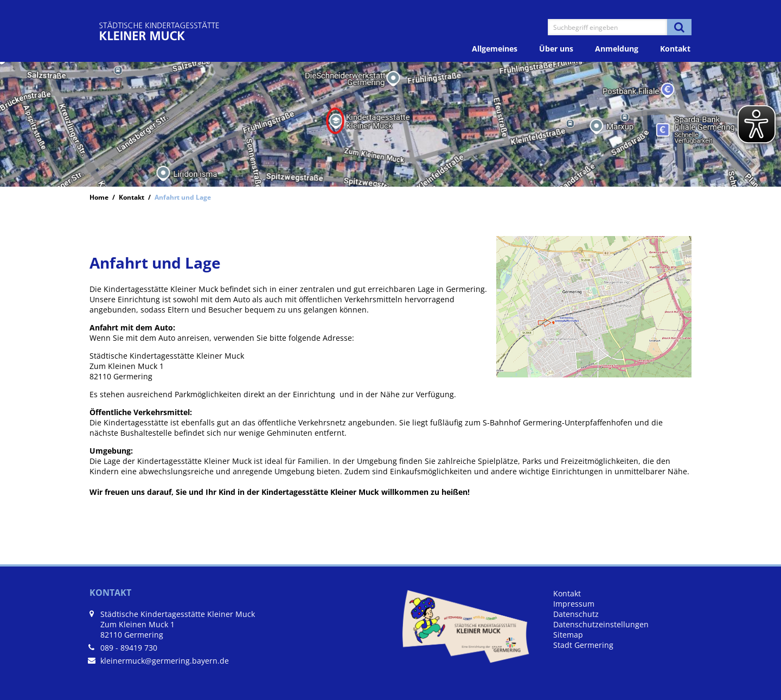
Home (99, 197)
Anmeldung (617, 49)
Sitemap (568, 635)
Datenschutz (576, 614)
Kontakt (675, 49)
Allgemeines (495, 49)
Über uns (556, 49)
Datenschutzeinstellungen (601, 624)
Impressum (574, 604)
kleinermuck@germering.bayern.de (165, 661)
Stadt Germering (583, 645)
